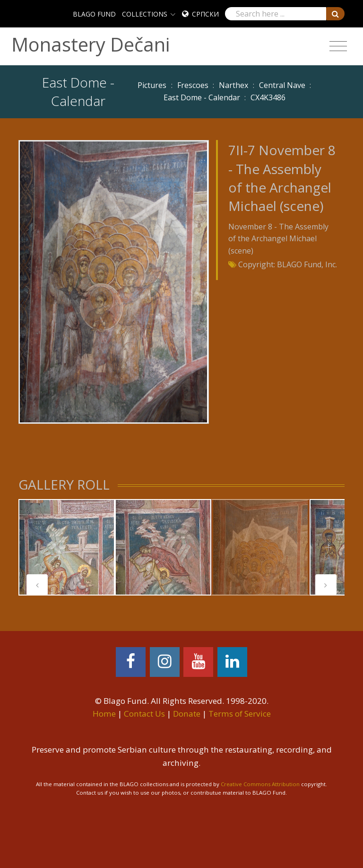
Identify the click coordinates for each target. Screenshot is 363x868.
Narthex (233, 85)
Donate (187, 714)
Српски (205, 14)
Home (104, 714)
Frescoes (193, 85)
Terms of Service (240, 714)
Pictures (152, 85)
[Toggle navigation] (338, 46)
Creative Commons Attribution (260, 784)
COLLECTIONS (145, 14)
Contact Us (144, 714)
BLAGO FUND (94, 14)
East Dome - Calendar (202, 97)
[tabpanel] (67, 547)
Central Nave (282, 85)
